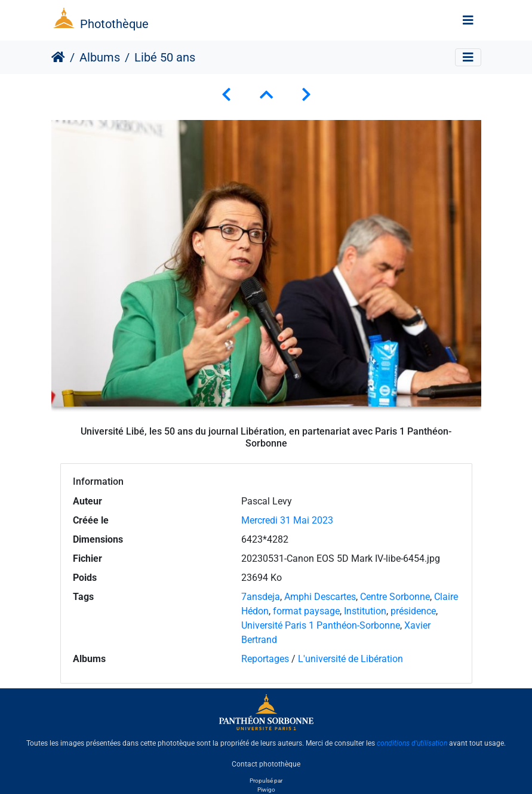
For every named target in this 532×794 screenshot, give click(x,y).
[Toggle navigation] (468, 20)
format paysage (306, 611)
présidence (413, 611)
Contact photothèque (266, 764)
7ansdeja (261, 597)
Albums (100, 57)
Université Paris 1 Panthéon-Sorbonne (321, 625)
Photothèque (114, 24)
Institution (365, 611)
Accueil (58, 57)
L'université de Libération (350, 659)
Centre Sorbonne (395, 597)
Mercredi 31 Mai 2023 (287, 520)
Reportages (265, 659)
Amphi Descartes (320, 597)
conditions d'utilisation (412, 743)
